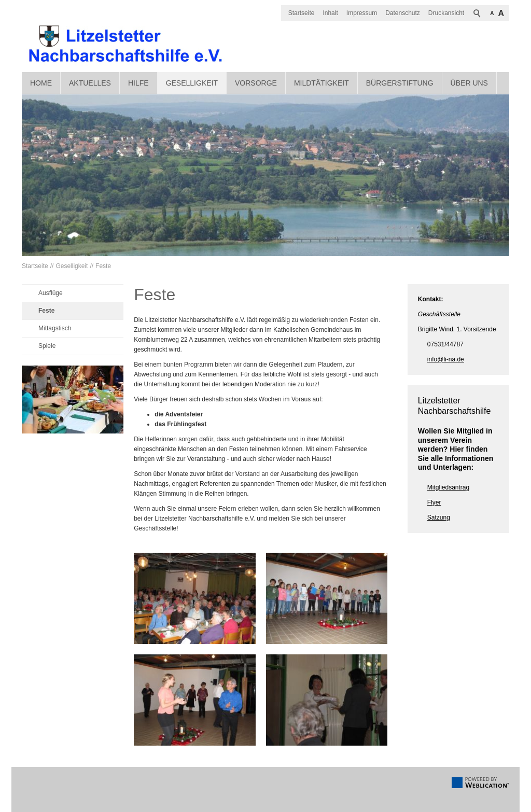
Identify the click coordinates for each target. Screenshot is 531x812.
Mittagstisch (55, 328)
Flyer (434, 502)
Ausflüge (51, 293)
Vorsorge (256, 83)
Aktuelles (90, 83)
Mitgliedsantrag (448, 487)
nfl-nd (446, 359)
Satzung (439, 517)
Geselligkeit (192, 83)
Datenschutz (403, 13)
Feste (103, 266)
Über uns (469, 83)
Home (41, 83)
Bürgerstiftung (400, 83)
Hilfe (138, 83)
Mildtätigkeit (322, 83)
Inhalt (330, 13)
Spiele (47, 346)
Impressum (362, 13)
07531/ (437, 344)
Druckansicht (446, 13)
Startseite (302, 13)
